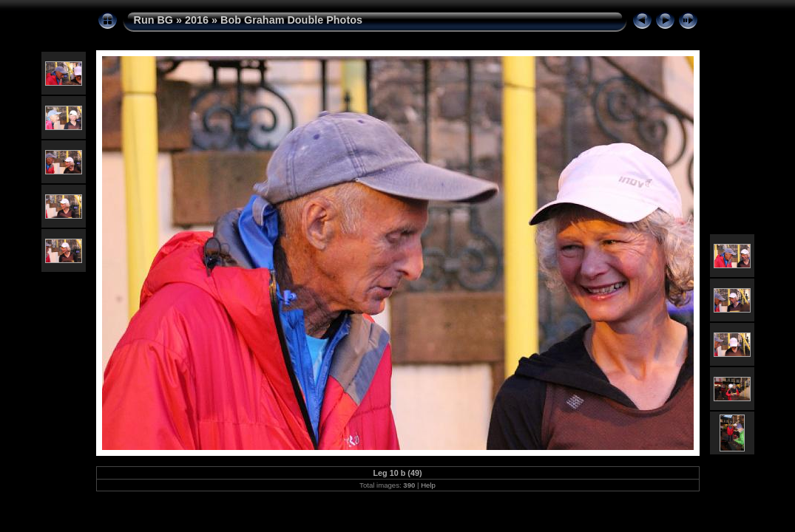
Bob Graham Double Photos (291, 20)
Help (428, 485)
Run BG (154, 20)
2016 (197, 20)
